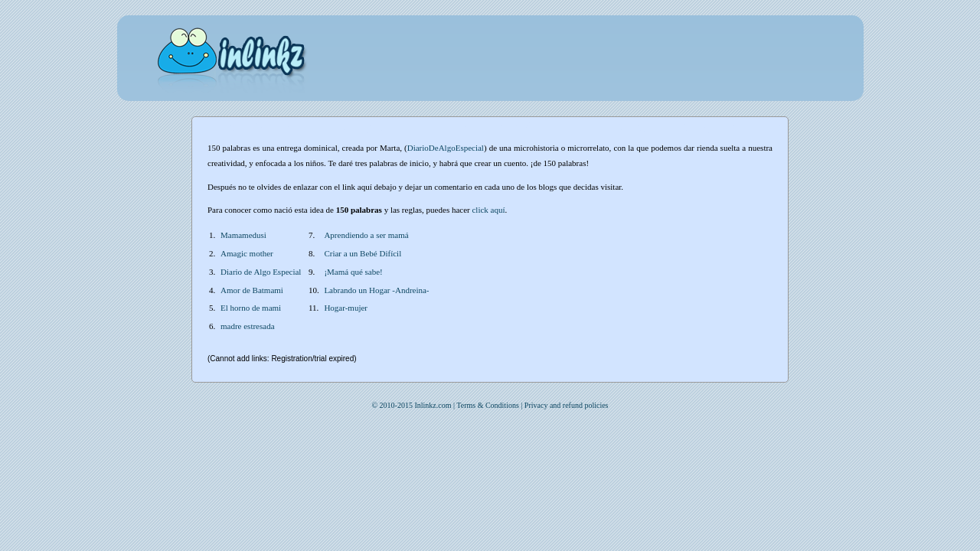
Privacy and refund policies (567, 405)
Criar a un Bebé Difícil (363, 253)
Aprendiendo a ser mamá (366, 235)
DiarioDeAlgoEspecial (446, 148)
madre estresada (248, 326)
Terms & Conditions (488, 405)
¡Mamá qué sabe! (353, 272)
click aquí (488, 210)
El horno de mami (251, 308)
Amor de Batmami (252, 290)
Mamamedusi (243, 235)
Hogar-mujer (346, 308)
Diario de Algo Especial (261, 272)
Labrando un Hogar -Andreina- (376, 290)
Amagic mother (247, 253)
